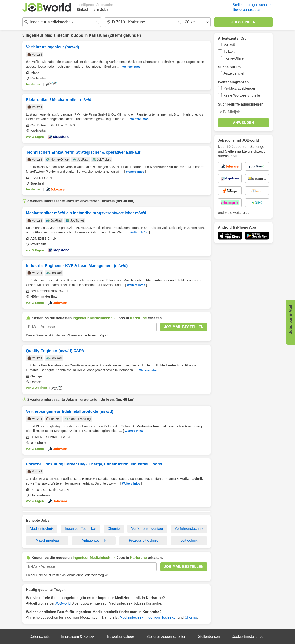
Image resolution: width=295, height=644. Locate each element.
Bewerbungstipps (246, 10)
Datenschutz (40, 636)
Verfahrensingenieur (147, 529)
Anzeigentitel (234, 73)
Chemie (114, 529)
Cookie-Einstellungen (248, 636)
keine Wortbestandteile (242, 95)
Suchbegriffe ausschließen (241, 104)
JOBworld (63, 603)
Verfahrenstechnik (189, 529)
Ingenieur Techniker (81, 529)
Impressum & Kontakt (78, 636)
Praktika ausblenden (240, 88)
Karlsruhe (98, 35)
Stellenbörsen (209, 636)
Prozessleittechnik (143, 540)
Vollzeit (229, 45)
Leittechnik (189, 540)
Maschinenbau (47, 540)
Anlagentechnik (94, 540)
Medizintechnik (42, 529)
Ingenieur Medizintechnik (49, 35)
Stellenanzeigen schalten (253, 5)
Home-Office (234, 58)
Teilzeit (229, 51)
